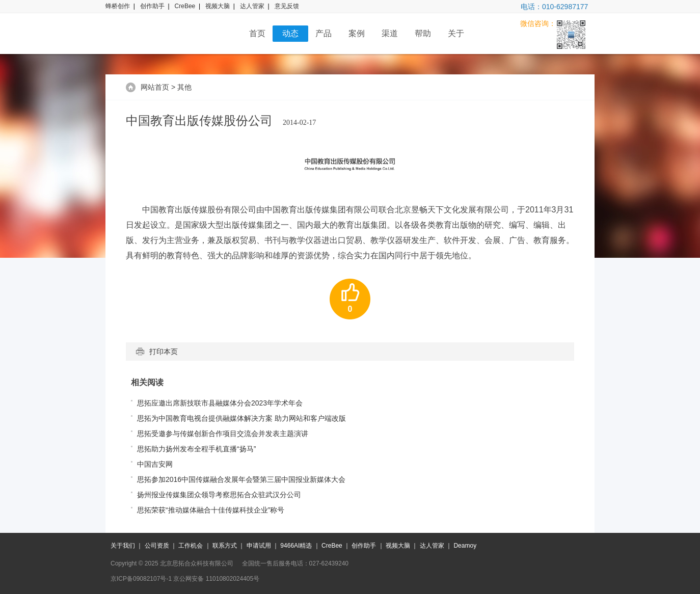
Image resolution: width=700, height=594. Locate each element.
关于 (456, 33)
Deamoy (465, 546)
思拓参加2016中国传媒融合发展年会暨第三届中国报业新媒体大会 (241, 479)
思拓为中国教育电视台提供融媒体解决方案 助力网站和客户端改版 (241, 418)
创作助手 (152, 6)
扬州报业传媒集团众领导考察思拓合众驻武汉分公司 (219, 495)
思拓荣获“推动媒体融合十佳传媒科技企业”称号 (211, 510)
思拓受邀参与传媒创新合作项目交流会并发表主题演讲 (223, 434)
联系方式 (225, 546)
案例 (357, 33)
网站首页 (155, 87)
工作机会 (191, 546)
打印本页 (157, 352)
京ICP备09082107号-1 (141, 579)
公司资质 (157, 546)
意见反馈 (287, 6)
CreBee (185, 6)
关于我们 (123, 546)
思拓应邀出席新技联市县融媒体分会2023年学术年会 (220, 403)
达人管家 (252, 6)
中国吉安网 (155, 464)
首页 (257, 33)
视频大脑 (218, 6)
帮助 (423, 33)
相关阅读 (147, 382)
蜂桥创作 (118, 6)
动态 (290, 33)
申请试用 (259, 546)
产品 (324, 33)
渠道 (390, 33)
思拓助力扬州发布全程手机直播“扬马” (196, 449)
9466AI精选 (296, 546)
